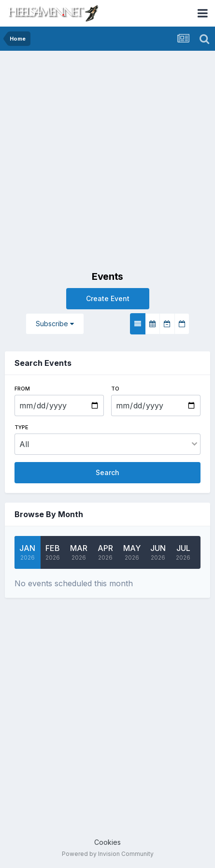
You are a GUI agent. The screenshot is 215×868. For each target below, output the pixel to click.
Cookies (107, 842)
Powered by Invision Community (108, 854)
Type (21, 427)
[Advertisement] (107, 163)
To (115, 389)
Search (107, 472)
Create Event (108, 298)
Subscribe (55, 324)
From (22, 389)
